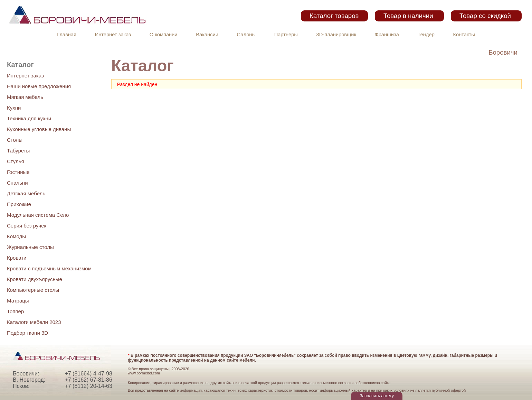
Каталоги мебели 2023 (34, 322)
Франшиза (387, 35)
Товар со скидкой (485, 16)
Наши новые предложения (39, 86)
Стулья (16, 161)
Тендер (426, 35)
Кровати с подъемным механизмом (49, 268)
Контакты (464, 35)
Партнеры (286, 35)
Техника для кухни (29, 118)
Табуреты (18, 151)
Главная (67, 35)
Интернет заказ (113, 35)
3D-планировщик (336, 35)
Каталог (20, 65)
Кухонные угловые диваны (39, 129)
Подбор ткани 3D (27, 333)
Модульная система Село (38, 215)
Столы (15, 140)
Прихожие (19, 204)
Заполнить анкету (377, 396)
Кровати (17, 258)
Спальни (17, 183)
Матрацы (18, 301)
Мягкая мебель (25, 97)
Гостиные (18, 172)
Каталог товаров (334, 16)
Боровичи (503, 52)
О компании (164, 35)
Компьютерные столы (33, 290)
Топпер (15, 311)
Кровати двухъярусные (35, 279)
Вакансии (207, 35)
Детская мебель (26, 193)
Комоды (16, 236)
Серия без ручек (27, 226)
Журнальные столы (30, 247)
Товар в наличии (408, 16)
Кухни (14, 108)
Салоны (246, 35)
